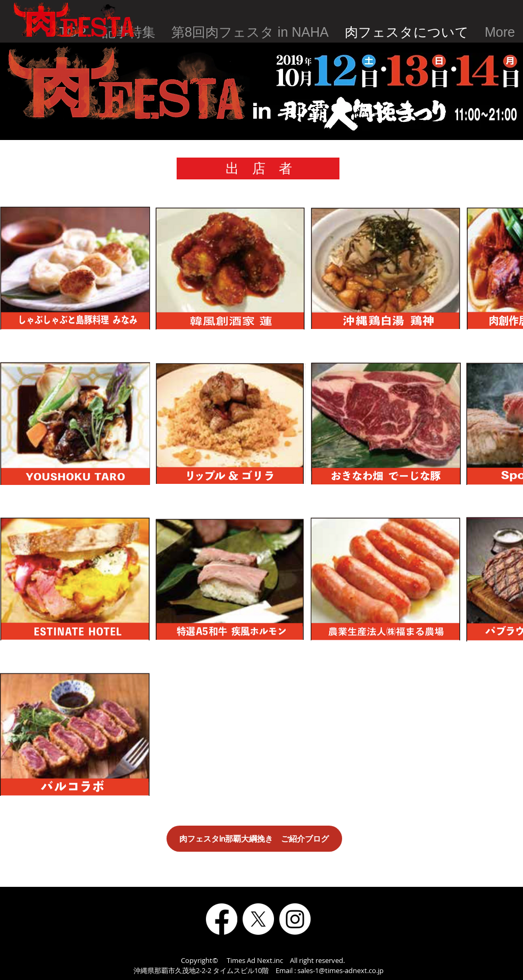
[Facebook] (222, 919)
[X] (258, 919)
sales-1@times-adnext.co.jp (341, 970)
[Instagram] (295, 919)
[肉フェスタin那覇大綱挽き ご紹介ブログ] (254, 839)
